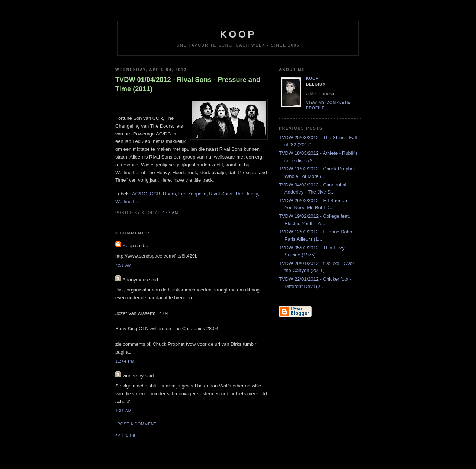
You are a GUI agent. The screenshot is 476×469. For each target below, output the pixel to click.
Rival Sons (221, 194)
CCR (155, 194)
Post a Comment (137, 424)
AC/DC (139, 194)
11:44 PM (125, 361)
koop (238, 34)
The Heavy (246, 194)
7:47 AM (170, 213)
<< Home (125, 435)
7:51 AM (123, 265)
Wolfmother (128, 202)
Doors (169, 194)
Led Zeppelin (192, 194)
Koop (128, 245)
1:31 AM (123, 411)
